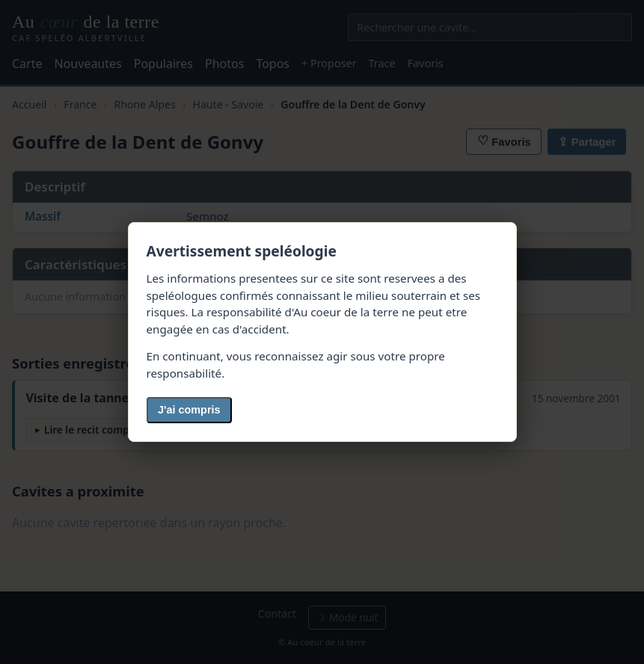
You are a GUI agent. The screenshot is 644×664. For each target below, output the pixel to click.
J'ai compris (189, 410)
